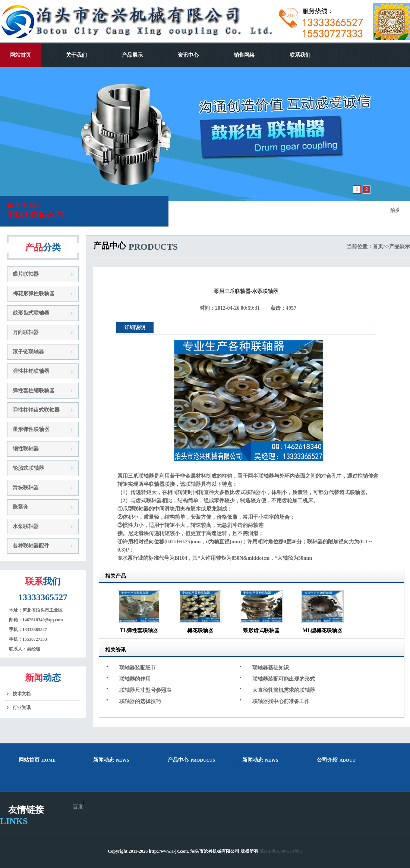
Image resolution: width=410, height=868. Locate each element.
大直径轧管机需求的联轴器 (284, 690)
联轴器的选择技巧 (140, 701)
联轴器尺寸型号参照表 (145, 690)
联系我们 (300, 55)
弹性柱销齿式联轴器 (36, 410)
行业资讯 (22, 708)
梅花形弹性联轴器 (34, 294)
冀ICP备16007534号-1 (281, 851)
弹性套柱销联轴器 (34, 391)
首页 (378, 246)
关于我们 (76, 55)
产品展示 (132, 55)
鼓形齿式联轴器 (31, 313)
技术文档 (22, 694)
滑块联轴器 (26, 488)
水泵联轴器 (26, 526)
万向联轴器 (26, 332)
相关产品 (116, 576)
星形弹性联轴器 (31, 429)
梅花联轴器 (200, 630)
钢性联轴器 (26, 449)
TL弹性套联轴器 (139, 630)
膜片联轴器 (26, 274)
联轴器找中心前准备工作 (281, 701)
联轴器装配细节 (138, 668)
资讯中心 (188, 55)
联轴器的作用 (135, 679)
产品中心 (191, 760)
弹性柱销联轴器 (31, 371)
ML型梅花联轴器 (323, 630)
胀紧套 (20, 507)
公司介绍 (336, 760)
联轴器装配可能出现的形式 (284, 679)
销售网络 (244, 55)
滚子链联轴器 (28, 352)
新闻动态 (111, 760)
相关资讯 (116, 650)
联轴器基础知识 (271, 668)
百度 (78, 807)
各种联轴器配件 (31, 546)
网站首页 (20, 55)
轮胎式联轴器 (28, 468)
